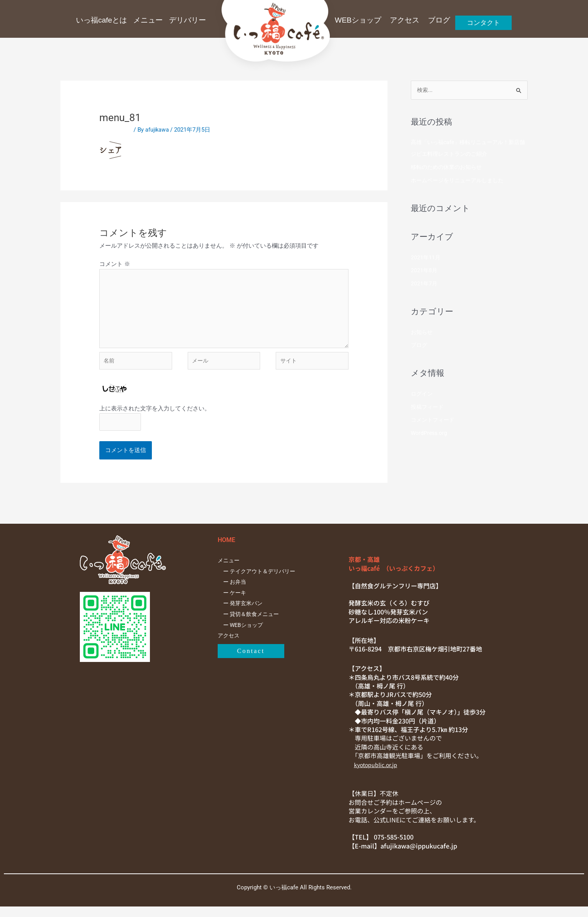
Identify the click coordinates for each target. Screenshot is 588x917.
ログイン (423, 394)
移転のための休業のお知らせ (449, 168)
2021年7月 (424, 284)
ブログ (420, 346)
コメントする (117, 130)
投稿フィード (428, 408)
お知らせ (423, 333)
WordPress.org (430, 434)
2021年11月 (426, 258)
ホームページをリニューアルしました (460, 181)
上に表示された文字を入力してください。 (155, 417)
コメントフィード (434, 421)
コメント (115, 264)
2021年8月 (424, 271)
